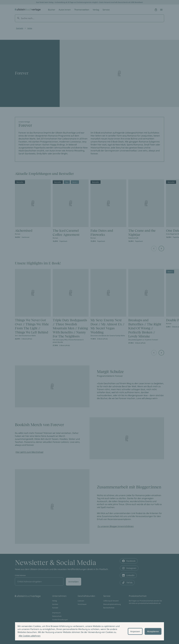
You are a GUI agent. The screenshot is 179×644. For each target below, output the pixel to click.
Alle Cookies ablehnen (30, 636)
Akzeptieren (153, 631)
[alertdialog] (89, 631)
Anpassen (135, 631)
